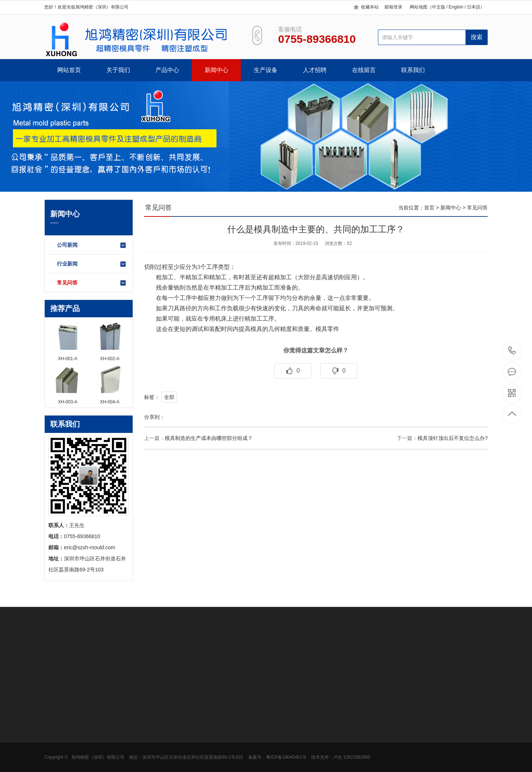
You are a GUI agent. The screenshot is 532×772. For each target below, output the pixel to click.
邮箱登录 (393, 7)
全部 (169, 397)
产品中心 (167, 70)
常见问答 (92, 283)
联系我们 (413, 70)
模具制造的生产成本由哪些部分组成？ (209, 438)
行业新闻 (92, 264)
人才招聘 (315, 70)
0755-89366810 (512, 351)
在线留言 (364, 70)
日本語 (474, 7)
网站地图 (419, 7)
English (455, 7)
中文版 (439, 7)
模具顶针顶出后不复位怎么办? (453, 438)
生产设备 (266, 70)
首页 (429, 208)
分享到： (154, 417)
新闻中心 (216, 70)
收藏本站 (370, 7)
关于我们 (118, 70)
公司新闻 (92, 245)
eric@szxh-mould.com (90, 547)
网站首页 (69, 70)
